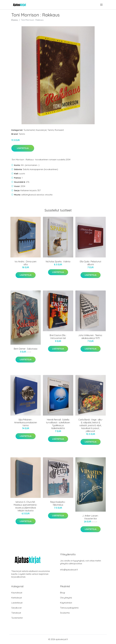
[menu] (102, 5)
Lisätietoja (23, 148)
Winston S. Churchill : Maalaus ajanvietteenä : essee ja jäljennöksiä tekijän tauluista (26, 506)
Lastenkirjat (17, 603)
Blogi (63, 593)
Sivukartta (65, 613)
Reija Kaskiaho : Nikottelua (58, 503)
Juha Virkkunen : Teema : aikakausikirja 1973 (90, 337)
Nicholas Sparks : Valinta (58, 262)
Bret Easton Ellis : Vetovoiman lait (58, 337)
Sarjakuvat (16, 608)
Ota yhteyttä (66, 598)
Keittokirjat (17, 598)
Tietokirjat (16, 613)
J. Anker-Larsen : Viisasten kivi (91, 517)
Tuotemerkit (29, 130)
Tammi (51, 130)
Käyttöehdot (66, 603)
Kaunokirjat (41, 130)
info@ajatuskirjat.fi (69, 570)
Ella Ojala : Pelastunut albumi (91, 263)
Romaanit (59, 130)
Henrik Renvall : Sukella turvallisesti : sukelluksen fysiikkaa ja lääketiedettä (58, 424)
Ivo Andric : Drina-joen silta (26, 263)
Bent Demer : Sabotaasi (26, 349)
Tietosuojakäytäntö (69, 608)
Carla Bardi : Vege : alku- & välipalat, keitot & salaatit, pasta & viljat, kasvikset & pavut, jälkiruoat (91, 425)
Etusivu (15, 20)
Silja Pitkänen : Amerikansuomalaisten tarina (26, 422)
